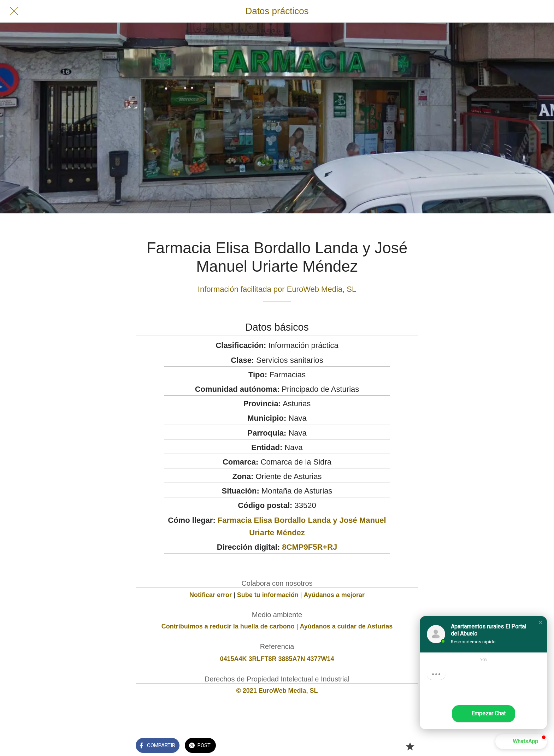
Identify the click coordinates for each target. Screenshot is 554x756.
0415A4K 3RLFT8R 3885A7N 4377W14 (277, 659)
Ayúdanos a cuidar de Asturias (346, 626)
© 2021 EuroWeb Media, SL (277, 691)
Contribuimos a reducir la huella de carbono (228, 626)
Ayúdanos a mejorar (334, 595)
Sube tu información (268, 595)
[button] (541, 622)
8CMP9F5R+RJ (310, 547)
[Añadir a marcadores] (410, 746)
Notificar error (211, 595)
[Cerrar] (14, 11)
